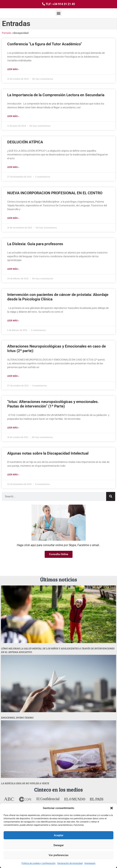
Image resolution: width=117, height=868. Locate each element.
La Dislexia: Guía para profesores (35, 244)
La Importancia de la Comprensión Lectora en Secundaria (56, 95)
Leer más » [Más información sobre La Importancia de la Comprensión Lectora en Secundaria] (13, 116)
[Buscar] (111, 496)
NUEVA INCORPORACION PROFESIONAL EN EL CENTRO (55, 193)
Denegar (59, 845)
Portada (6, 33)
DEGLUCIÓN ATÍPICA (25, 142)
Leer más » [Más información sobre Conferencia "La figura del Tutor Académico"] (13, 69)
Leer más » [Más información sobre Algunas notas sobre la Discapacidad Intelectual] (13, 475)
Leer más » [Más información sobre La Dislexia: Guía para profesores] (13, 269)
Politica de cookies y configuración (39, 863)
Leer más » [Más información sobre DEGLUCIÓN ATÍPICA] (13, 167)
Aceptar (59, 835)
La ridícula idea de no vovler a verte (25, 783)
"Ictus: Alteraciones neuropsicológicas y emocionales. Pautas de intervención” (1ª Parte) (53, 404)
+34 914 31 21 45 (64, 4)
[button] (112, 808)
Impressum (90, 863)
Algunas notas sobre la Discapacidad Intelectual (48, 453)
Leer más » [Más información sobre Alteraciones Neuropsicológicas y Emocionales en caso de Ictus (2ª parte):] (13, 376)
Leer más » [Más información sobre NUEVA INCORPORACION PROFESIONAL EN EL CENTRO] (13, 218)
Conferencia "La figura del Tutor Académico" (45, 44)
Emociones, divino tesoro (17, 718)
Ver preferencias (59, 855)
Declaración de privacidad (70, 863)
